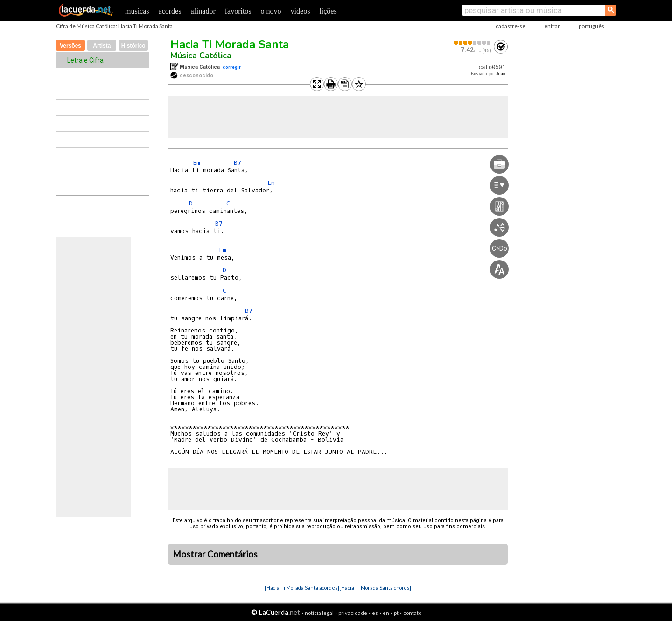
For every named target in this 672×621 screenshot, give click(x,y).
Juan (501, 74)
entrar (552, 26)
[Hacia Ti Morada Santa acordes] (302, 588)
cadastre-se (511, 26)
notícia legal (319, 613)
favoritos (238, 11)
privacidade (353, 613)
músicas (137, 11)
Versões (70, 46)
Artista (102, 46)
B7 (238, 163)
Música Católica (201, 56)
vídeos (301, 11)
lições (328, 11)
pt (396, 613)
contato (412, 613)
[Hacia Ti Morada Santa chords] (375, 588)
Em (196, 163)
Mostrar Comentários (215, 554)
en (386, 613)
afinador (203, 11)
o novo (271, 11)
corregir (232, 67)
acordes (170, 11)
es (375, 613)
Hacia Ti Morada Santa (230, 44)
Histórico (133, 46)
